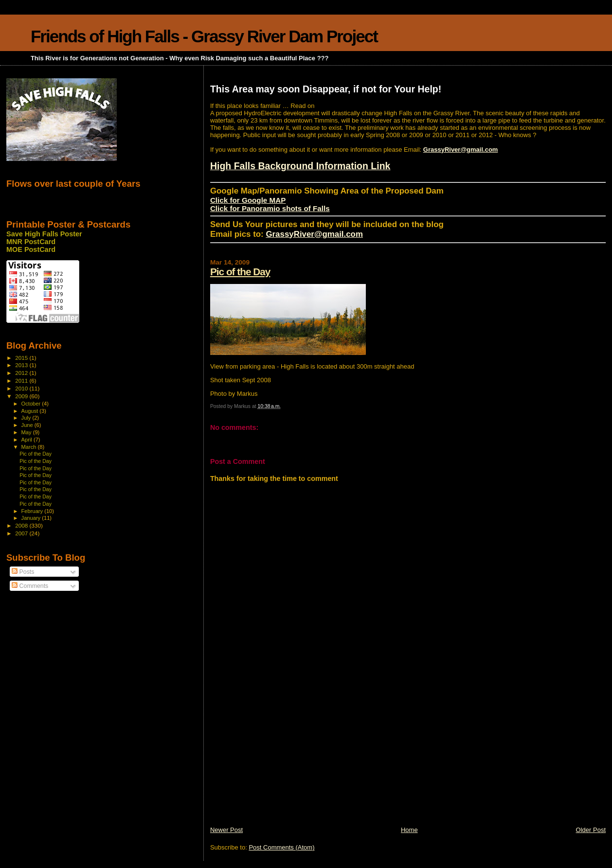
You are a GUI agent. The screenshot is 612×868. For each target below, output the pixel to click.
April (27, 440)
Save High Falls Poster (44, 234)
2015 (22, 358)
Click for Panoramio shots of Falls (270, 208)
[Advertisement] (283, 758)
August (31, 411)
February (33, 511)
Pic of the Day (240, 272)
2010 (22, 388)
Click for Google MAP (248, 200)
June (28, 425)
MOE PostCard (31, 249)
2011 (22, 381)
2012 (22, 373)
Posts (23, 572)
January (32, 518)
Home (409, 830)
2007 (22, 533)
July (27, 418)
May (27, 432)
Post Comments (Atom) (281, 847)
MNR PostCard (31, 242)
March (30, 447)
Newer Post (226, 830)
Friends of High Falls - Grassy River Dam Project (204, 36)
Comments (30, 586)
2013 (22, 365)
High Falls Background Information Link (300, 166)
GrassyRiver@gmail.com (461, 150)
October (32, 404)
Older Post (591, 830)
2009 (22, 396)
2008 (22, 525)
